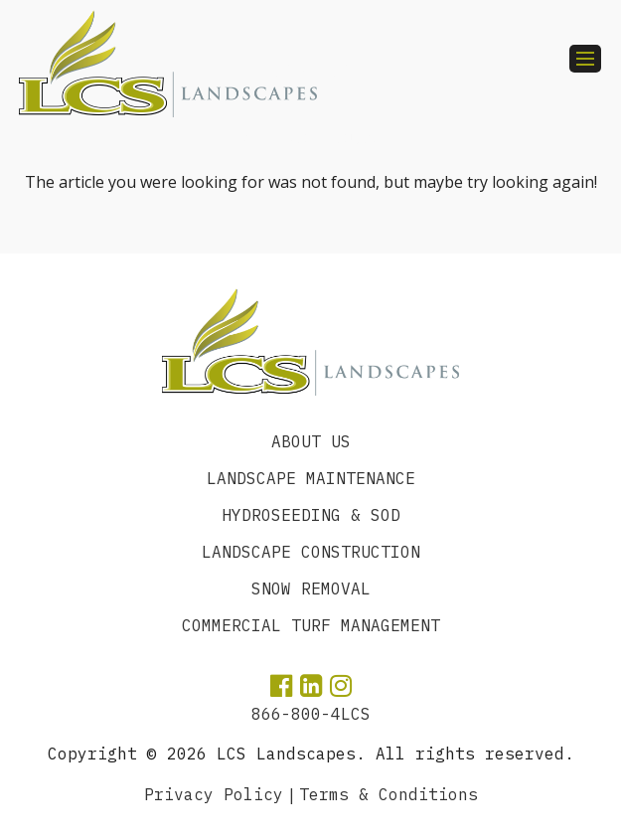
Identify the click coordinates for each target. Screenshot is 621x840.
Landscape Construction (311, 552)
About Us (311, 441)
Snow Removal (311, 588)
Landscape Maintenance (311, 478)
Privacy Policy (214, 794)
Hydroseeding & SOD (311, 515)
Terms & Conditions (388, 794)
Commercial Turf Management (311, 625)
